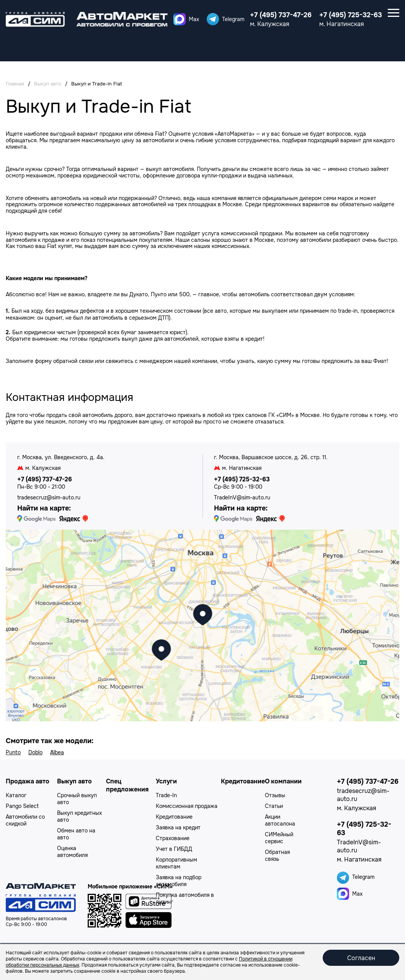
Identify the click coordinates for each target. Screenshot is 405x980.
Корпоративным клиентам (176, 863)
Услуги (166, 781)
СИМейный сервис (279, 838)
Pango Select (22, 806)
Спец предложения (127, 785)
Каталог (16, 795)
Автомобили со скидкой (25, 820)
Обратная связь (277, 855)
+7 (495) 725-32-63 (351, 15)
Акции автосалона (280, 820)
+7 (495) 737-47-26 (281, 15)
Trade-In (166, 795)
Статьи (274, 806)
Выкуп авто (74, 781)
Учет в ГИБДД (174, 849)
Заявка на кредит (178, 827)
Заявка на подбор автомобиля (179, 881)
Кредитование (174, 817)
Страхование (173, 838)
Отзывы (275, 795)
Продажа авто (28, 781)
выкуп (154, 169)
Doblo (35, 752)
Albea (57, 752)
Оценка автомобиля (72, 852)
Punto (13, 752)
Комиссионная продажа (187, 806)
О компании (283, 781)
